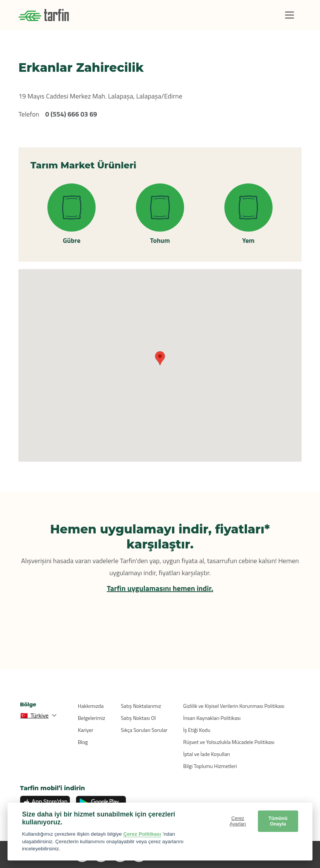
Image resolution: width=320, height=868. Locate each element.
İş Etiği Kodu (197, 730)
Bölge (28, 704)
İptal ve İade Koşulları (207, 754)
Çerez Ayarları (238, 821)
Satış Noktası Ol (138, 718)
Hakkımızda (91, 706)
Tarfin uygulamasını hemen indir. (160, 588)
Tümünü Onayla (278, 821)
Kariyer (86, 730)
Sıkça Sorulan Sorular (144, 730)
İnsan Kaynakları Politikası (212, 718)
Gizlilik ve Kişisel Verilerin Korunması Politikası (234, 706)
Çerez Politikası (142, 834)
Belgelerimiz (92, 718)
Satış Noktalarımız (141, 706)
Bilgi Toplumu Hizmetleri (210, 766)
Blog (83, 742)
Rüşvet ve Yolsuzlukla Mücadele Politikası (229, 742)
